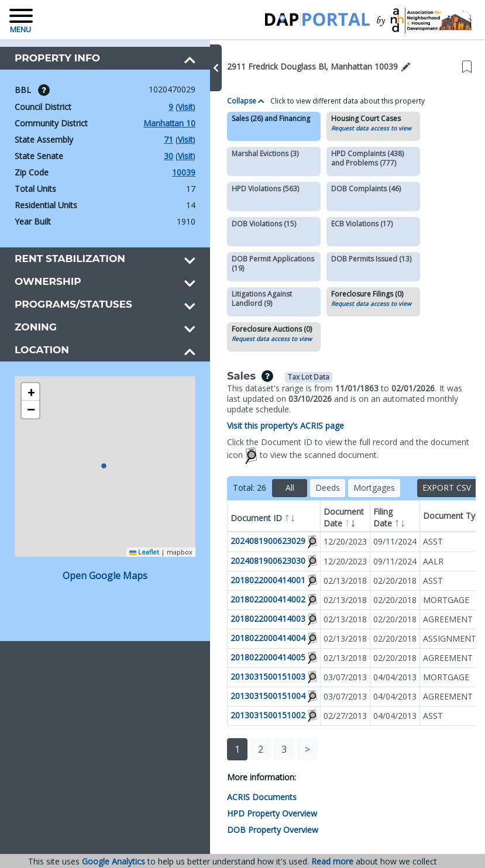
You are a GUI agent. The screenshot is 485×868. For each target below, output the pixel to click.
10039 (168, 173)
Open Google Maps (97, 560)
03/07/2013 (330, 677)
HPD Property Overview (257, 814)
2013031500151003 (253, 676)
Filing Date (374, 518)
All (275, 488)
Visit (170, 107)
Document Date (329, 518)
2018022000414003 (253, 619)
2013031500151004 (253, 696)
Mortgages (359, 488)
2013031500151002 (253, 715)
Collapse (231, 101)
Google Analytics (113, 861)
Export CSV (440, 488)
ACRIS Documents (247, 797)
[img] (44, 90)
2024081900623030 (253, 560)
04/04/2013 (380, 677)
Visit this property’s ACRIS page (270, 426)
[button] (201, 68)
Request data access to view (356, 128)
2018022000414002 (253, 599)
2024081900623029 (253, 541)
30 (153, 156)
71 (153, 140)
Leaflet (129, 537)
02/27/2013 (330, 716)
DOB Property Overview (257, 830)
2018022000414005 (253, 657)
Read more (332, 862)
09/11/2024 (380, 541)
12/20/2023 (330, 541)
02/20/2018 (380, 581)
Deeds (312, 488)
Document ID (248, 517)
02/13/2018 (330, 581)
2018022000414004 (253, 638)
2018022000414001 (253, 579)
